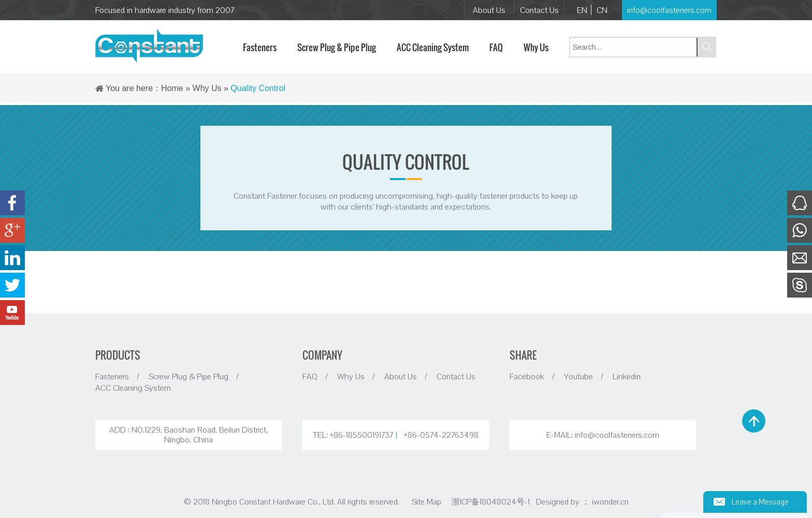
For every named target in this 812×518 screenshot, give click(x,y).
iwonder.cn (610, 501)
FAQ (310, 376)
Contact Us (539, 10)
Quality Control (258, 88)
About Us (489, 10)
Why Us (207, 88)
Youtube (578, 376)
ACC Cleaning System (133, 388)
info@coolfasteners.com (669, 10)
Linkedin (627, 376)
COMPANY (322, 355)
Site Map (426, 501)
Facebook (527, 376)
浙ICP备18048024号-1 (492, 501)
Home (172, 88)
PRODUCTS (118, 355)
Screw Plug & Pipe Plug (189, 376)
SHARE (523, 355)
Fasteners (112, 376)
